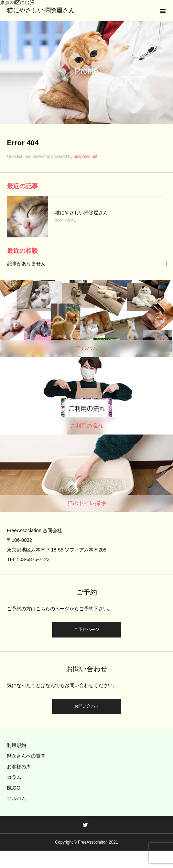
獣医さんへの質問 (26, 756)
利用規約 (17, 745)
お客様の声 (19, 767)
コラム (14, 777)
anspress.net (85, 157)
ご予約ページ (87, 630)
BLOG (14, 788)
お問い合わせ (87, 706)
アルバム (17, 799)
